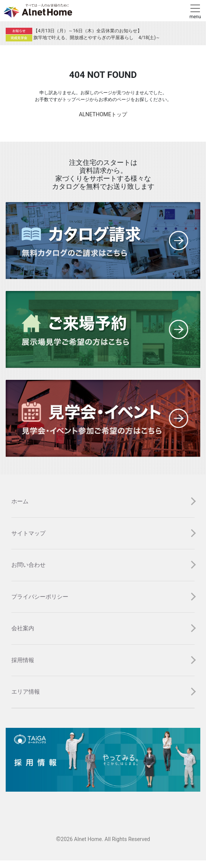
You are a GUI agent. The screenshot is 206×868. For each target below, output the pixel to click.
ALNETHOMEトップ (103, 115)
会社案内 (23, 628)
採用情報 (23, 660)
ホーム (20, 501)
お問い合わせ (28, 565)
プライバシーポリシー (40, 597)
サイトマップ (28, 533)
